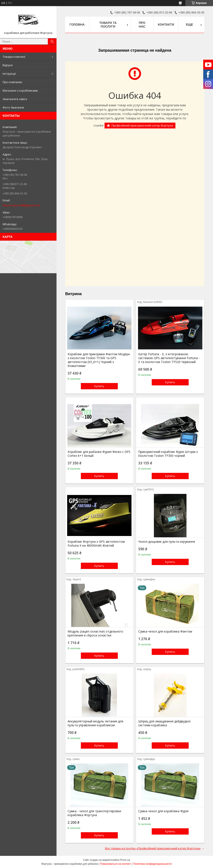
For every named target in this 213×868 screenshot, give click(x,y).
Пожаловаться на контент (116, 864)
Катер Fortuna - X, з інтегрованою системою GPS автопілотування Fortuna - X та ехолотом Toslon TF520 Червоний (169, 358)
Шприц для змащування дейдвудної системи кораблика (165, 723)
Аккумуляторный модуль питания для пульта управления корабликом (95, 723)
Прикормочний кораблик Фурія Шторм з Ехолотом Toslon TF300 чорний (168, 454)
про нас (142, 25)
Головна (77, 25)
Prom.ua (125, 860)
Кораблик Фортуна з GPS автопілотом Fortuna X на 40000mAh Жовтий (96, 544)
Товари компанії (14, 57)
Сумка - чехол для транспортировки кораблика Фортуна (94, 813)
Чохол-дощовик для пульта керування (167, 542)
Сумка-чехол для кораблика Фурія (163, 811)
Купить (99, 386)
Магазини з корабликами (20, 90)
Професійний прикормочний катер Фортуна (142, 125)
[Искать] (52, 41)
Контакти (166, 25)
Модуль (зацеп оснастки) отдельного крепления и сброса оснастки (95, 633)
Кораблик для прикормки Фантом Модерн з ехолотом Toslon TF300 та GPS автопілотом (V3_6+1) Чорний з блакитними (99, 360)
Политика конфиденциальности (152, 864)
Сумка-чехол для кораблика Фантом (165, 631)
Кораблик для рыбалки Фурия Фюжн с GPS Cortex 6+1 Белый (99, 454)
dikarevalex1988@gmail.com (21, 205)
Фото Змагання (13, 107)
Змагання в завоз (15, 99)
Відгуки (8, 65)
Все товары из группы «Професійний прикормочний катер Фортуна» (153, 848)
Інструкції (9, 74)
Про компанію (12, 82)
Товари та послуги (108, 25)
